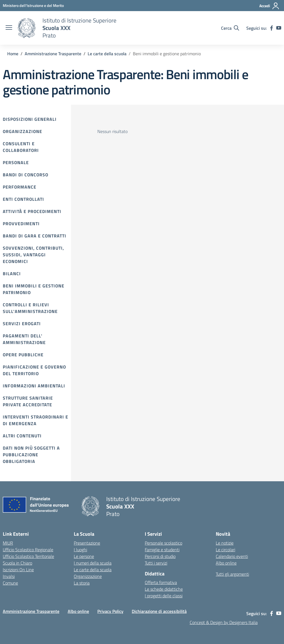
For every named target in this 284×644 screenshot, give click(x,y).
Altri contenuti (22, 436)
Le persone (84, 556)
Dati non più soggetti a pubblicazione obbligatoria (31, 455)
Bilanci (12, 274)
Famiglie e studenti (162, 550)
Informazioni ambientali (34, 386)
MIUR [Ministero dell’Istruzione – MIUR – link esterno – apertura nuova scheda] (8, 543)
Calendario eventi (232, 556)
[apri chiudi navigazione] (9, 28)
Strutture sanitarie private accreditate (28, 401)
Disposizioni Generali (30, 119)
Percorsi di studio (160, 556)
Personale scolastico (163, 543)
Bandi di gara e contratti (35, 236)
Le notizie (225, 543)
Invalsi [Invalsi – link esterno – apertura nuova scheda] (9, 576)
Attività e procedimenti (32, 211)
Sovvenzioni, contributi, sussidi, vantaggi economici (33, 255)
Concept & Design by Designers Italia (224, 622)
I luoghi (80, 550)
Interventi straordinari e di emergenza (35, 420)
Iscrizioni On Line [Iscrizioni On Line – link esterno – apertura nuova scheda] (18, 570)
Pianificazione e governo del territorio (34, 370)
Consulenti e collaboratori (21, 147)
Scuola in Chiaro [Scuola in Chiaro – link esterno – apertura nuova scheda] (17, 563)
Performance (20, 187)
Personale (16, 162)
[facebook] (272, 28)
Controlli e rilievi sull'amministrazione (30, 308)
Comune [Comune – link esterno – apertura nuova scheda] (10, 583)
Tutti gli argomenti (232, 574)
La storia (82, 583)
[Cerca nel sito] (230, 28)
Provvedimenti (21, 224)
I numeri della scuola (93, 563)
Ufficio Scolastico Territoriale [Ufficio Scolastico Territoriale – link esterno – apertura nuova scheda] (28, 556)
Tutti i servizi (156, 563)
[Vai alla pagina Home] (13, 54)
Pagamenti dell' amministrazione (24, 339)
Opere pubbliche (23, 355)
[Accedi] (269, 6)
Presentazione (87, 543)
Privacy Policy (110, 611)
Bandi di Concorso (26, 175)
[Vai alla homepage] (27, 28)
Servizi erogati (22, 324)
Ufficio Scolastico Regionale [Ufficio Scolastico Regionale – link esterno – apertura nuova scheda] (28, 550)
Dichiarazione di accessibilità (159, 611)
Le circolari (225, 550)
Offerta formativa (161, 582)
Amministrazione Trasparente (31, 611)
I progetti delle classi (164, 596)
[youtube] (279, 28)
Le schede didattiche (164, 589)
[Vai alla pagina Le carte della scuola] (107, 54)
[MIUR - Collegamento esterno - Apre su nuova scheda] (33, 5)
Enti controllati (23, 199)
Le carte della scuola (93, 570)
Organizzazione (22, 131)
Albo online (226, 563)
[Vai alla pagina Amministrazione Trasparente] (53, 54)
